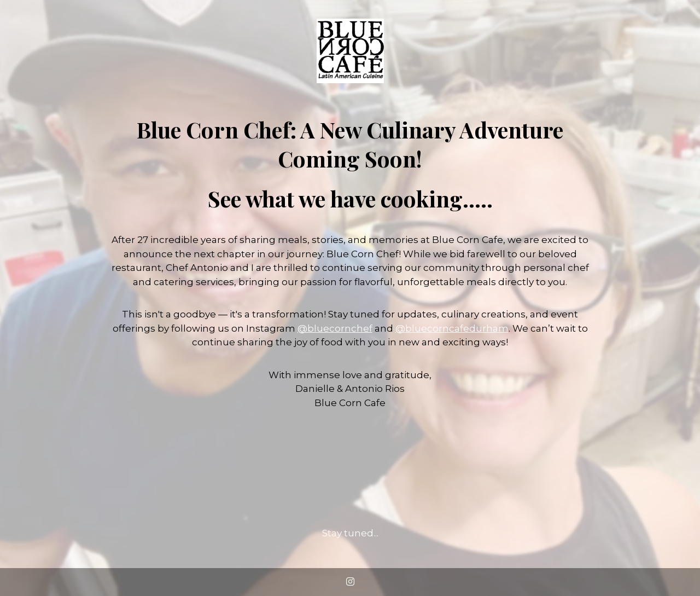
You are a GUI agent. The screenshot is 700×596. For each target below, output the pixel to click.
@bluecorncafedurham (452, 328)
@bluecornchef (335, 328)
